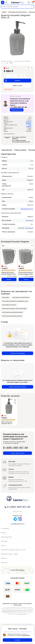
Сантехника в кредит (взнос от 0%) (13, 550)
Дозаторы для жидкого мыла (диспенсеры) (14, 309)
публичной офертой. (22, 614)
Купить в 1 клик (18, 86)
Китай (30, 125)
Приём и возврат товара (9, 554)
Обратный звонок (17, 110)
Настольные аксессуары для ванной (12, 312)
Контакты (4, 563)
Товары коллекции (20, 150)
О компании (5, 528)
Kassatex (29, 122)
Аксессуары (6, 297)
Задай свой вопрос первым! (17, 387)
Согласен (17, 640)
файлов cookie (26, 635)
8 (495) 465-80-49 (18, 107)
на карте (21, 570)
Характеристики (7, 150)
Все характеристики (10, 134)
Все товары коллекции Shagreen (19, 138)
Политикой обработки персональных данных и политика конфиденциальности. (17, 611)
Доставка (4, 541)
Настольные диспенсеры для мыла (12, 316)
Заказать (13, 80)
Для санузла (29, 228)
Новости (4, 558)
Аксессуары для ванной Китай (21, 297)
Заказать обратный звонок (17, 453)
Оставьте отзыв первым (17, 353)
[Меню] (3, 2)
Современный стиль (27, 209)
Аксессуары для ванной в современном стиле (15, 301)
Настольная (29, 220)
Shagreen (29, 123)
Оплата (3, 546)
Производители (6, 537)
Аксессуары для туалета (9, 305)
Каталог (4, 533)
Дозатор (29, 127)
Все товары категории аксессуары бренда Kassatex (21, 141)
